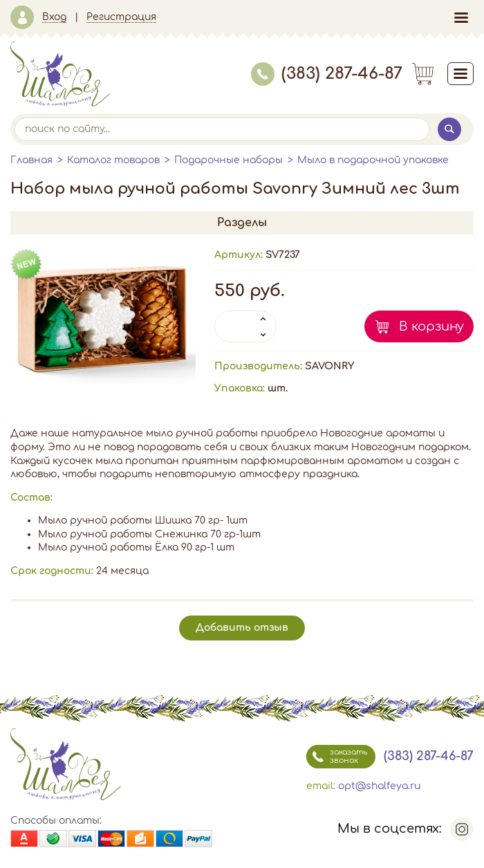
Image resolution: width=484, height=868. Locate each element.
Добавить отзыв (242, 628)
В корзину (431, 326)
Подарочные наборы (229, 160)
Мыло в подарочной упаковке (373, 160)
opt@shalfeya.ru (379, 786)
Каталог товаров (113, 160)
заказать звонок (337, 757)
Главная (31, 160)
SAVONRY (329, 366)
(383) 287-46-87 (327, 74)
